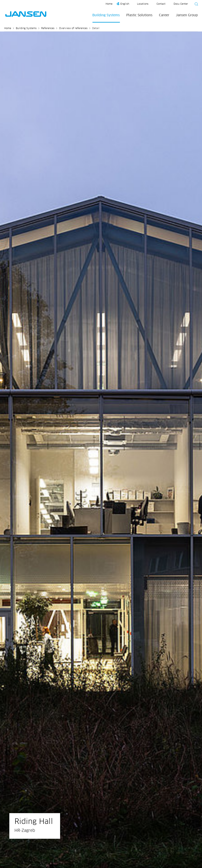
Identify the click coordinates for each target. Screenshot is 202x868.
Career (164, 15)
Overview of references (73, 28)
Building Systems (106, 15)
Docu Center (181, 4)
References (48, 28)
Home (109, 4)
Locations (143, 4)
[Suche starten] (195, 5)
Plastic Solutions (139, 15)
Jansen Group (187, 15)
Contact (161, 4)
